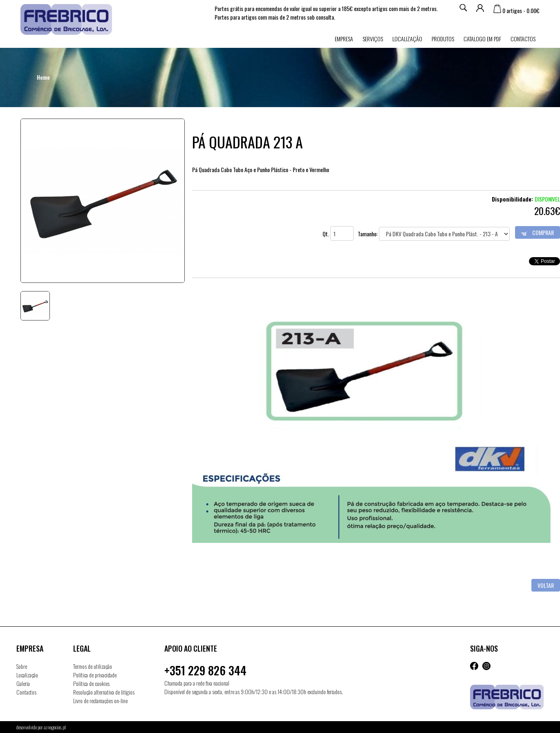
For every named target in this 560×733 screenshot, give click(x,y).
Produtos (443, 39)
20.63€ (547, 211)
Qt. (338, 234)
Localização (407, 39)
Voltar (546, 585)
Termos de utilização (93, 666)
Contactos (523, 39)
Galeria (23, 683)
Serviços (373, 39)
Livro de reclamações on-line (100, 700)
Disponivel (547, 199)
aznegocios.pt (55, 727)
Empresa (344, 39)
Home (43, 77)
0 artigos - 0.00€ (516, 10)
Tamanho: (434, 234)
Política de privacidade (95, 675)
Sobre (22, 666)
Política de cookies (91, 683)
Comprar (538, 232)
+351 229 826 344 (205, 670)
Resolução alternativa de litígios (104, 692)
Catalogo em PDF (482, 39)
